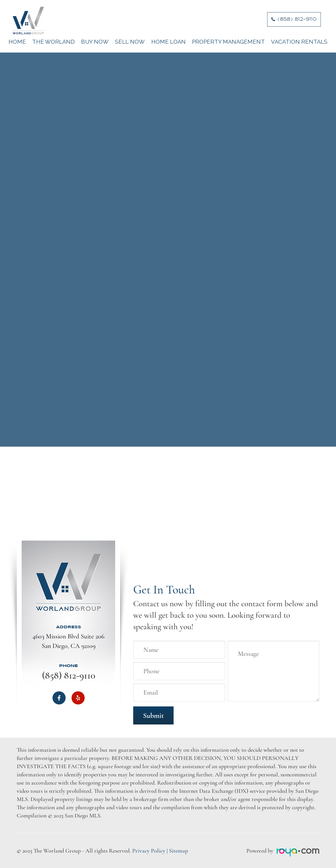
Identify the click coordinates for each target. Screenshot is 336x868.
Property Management (228, 42)
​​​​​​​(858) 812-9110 (297, 19)
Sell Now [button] (130, 42)
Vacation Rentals (299, 42)
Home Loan (168, 42)
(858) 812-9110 (69, 675)
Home (17, 42)
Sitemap (178, 851)
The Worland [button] (53, 42)
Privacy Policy (149, 851)
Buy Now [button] (95, 42)
